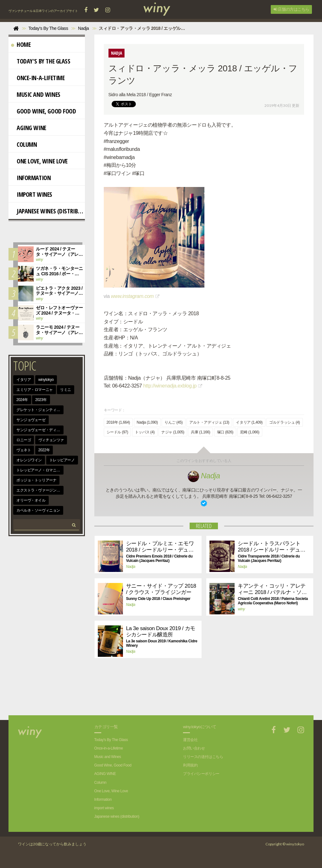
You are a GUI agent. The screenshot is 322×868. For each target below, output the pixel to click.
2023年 (41, 400)
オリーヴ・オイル (31, 500)
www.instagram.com (132, 296)
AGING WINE (29, 128)
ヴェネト (24, 450)
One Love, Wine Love (39, 161)
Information (31, 178)
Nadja (204, 476)
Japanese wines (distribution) (48, 211)
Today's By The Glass (41, 61)
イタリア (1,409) (249, 422)
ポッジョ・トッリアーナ (36, 480)
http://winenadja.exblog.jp (170, 386)
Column (24, 144)
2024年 (22, 400)
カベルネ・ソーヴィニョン (38, 510)
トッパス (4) (145, 432)
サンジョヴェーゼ (31, 420)
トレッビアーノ (62, 460)
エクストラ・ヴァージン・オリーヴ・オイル (40, 490)
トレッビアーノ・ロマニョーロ (40, 470)
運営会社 (190, 740)
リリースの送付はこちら (203, 757)
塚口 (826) (225, 432)
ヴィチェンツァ (51, 440)
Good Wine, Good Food (44, 111)
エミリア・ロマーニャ (35, 390)
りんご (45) (173, 422)
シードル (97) (117, 432)
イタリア (24, 380)
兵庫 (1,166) (200, 432)
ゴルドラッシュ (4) (284, 422)
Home (21, 44)
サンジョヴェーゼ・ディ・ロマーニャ (40, 430)
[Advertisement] (199, 693)
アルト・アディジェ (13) (209, 422)
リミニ (66, 390)
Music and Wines (36, 94)
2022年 (44, 450)
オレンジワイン (29, 460)
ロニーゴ (24, 440)
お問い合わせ (194, 748)
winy (241, 609)
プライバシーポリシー (201, 774)
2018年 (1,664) (118, 422)
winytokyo (46, 380)
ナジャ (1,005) (173, 432)
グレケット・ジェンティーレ (40, 410)
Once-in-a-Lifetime (38, 78)
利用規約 (190, 765)
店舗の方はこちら (291, 9)
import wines (32, 194)
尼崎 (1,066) (250, 432)
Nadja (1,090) (147, 422)
